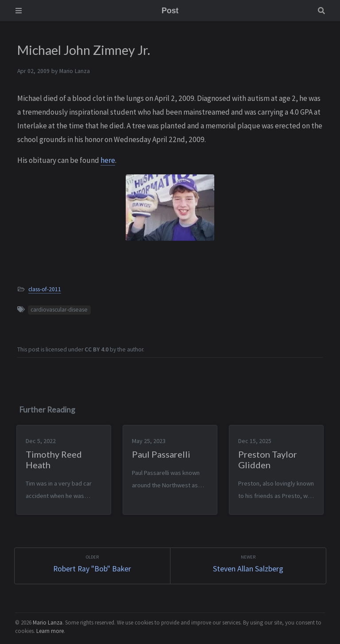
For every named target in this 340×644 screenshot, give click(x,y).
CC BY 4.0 (97, 349)
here (108, 160)
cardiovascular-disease (59, 310)
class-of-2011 (45, 289)
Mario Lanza (48, 621)
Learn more (50, 630)
